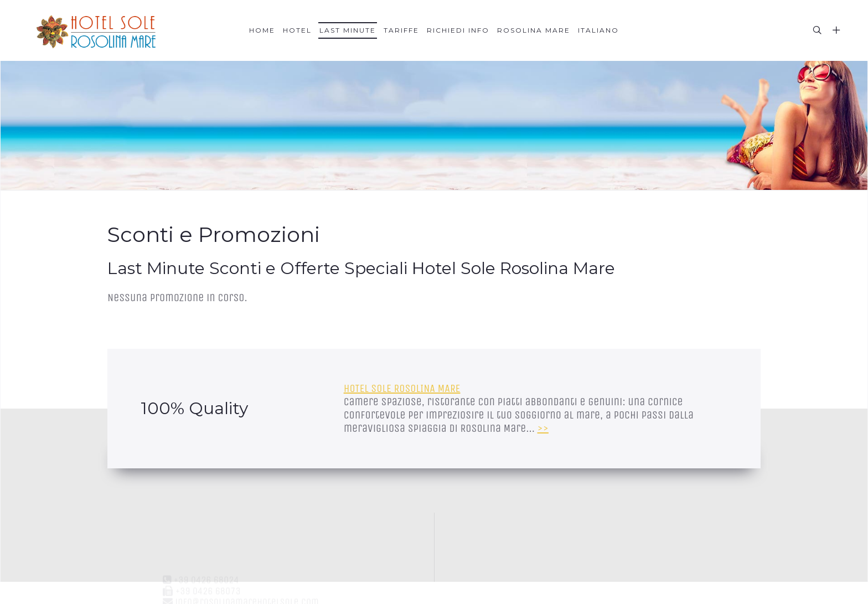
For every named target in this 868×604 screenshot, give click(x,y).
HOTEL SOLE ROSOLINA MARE (402, 388)
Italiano (598, 30)
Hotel (297, 30)
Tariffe (401, 30)
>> (543, 428)
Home (262, 30)
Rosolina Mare (534, 30)
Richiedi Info (458, 30)
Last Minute (348, 30)
